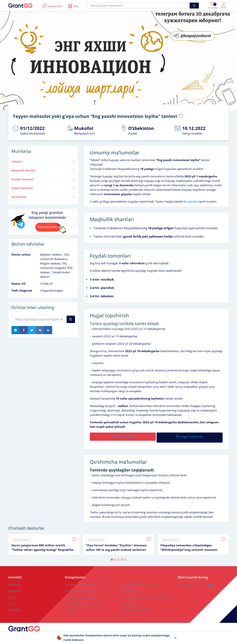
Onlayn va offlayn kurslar (139, 580)
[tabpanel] (44, 540)
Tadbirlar (15, 605)
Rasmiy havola (122, 434)
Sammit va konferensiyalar (83, 599)
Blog (11, 593)
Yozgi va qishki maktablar (82, 593)
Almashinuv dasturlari (80, 587)
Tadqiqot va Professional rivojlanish (146, 593)
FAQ (11, 599)
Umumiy (43, 159)
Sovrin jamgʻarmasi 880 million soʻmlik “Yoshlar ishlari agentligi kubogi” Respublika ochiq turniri (42, 543)
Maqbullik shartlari (43, 168)
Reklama (14, 580)
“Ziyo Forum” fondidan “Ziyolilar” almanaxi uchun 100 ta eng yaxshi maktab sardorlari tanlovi (116, 543)
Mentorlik (15, 587)
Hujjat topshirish (43, 186)
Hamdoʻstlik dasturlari (137, 605)
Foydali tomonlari (43, 177)
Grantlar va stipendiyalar (82, 580)
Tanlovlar (71, 605)
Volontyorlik (130, 599)
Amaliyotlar (129, 587)
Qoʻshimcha (43, 194)
